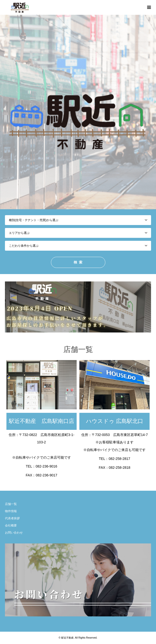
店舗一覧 (11, 504)
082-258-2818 (120, 468)
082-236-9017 (46, 475)
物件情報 (11, 511)
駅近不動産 (67, 638)
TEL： (31, 466)
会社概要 (11, 525)
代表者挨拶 (12, 518)
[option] (78, 112)
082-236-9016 (46, 466)
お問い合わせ (14, 533)
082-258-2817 (119, 459)
